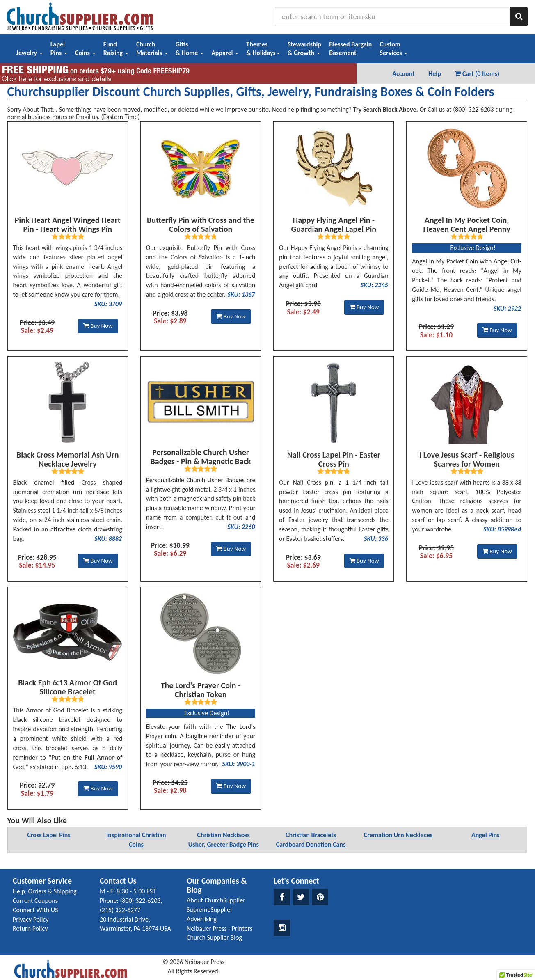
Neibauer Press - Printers (219, 928)
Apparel (225, 53)
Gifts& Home (190, 48)
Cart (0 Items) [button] (477, 74)
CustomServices (393, 48)
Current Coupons (35, 901)
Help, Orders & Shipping (45, 891)
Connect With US (35, 910)
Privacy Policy (31, 919)
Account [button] (403, 74)
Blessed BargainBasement (350, 48)
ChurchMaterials (152, 48)
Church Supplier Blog (214, 938)
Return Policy (30, 928)
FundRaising (116, 48)
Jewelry (30, 53)
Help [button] (435, 74)
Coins (85, 53)
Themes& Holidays (263, 48)
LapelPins (59, 48)
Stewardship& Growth (304, 48)
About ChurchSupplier (216, 900)
